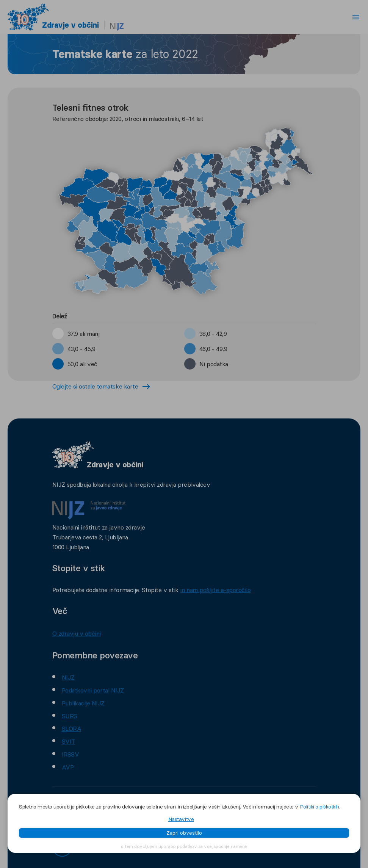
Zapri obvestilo (184, 833)
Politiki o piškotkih (319, 807)
